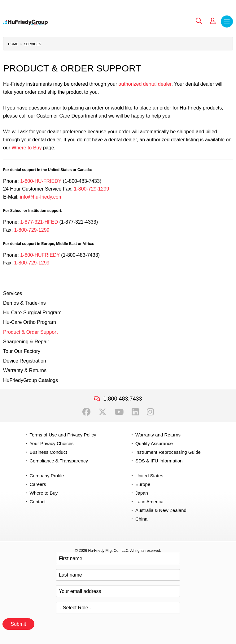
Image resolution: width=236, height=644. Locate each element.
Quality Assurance (154, 443)
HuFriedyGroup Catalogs (31, 380)
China (141, 519)
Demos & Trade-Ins (24, 303)
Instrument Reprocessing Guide (168, 452)
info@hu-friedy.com (41, 197)
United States (149, 476)
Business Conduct (48, 452)
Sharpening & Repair (26, 342)
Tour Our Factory (22, 351)
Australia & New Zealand (161, 510)
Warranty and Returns (158, 435)
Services (32, 44)
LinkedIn (135, 412)
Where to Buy (27, 148)
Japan (142, 493)
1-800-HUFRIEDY (40, 255)
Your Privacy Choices (51, 443)
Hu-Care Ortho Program (30, 322)
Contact (37, 502)
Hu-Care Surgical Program (32, 313)
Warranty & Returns (25, 370)
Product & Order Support (30, 332)
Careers (38, 484)
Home (13, 44)
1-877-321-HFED (39, 222)
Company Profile (47, 476)
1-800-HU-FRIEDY (41, 181)
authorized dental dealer (145, 84)
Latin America (149, 502)
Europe (143, 484)
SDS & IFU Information (159, 461)
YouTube (119, 412)
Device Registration (25, 361)
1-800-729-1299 (92, 189)
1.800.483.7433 (122, 399)
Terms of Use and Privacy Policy (63, 435)
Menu (227, 21)
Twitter (103, 412)
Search (199, 21)
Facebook (86, 412)
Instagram (150, 412)
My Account (213, 21)
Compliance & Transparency (59, 461)
